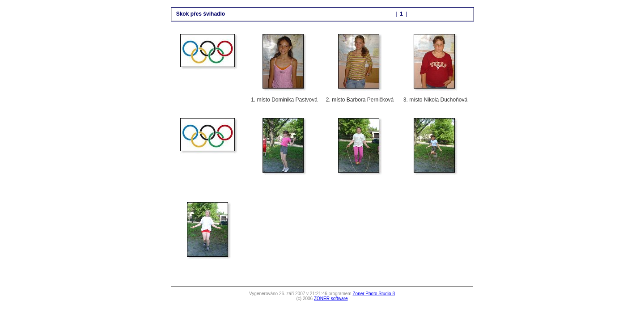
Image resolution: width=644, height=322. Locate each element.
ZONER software (331, 299)
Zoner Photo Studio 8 (374, 294)
